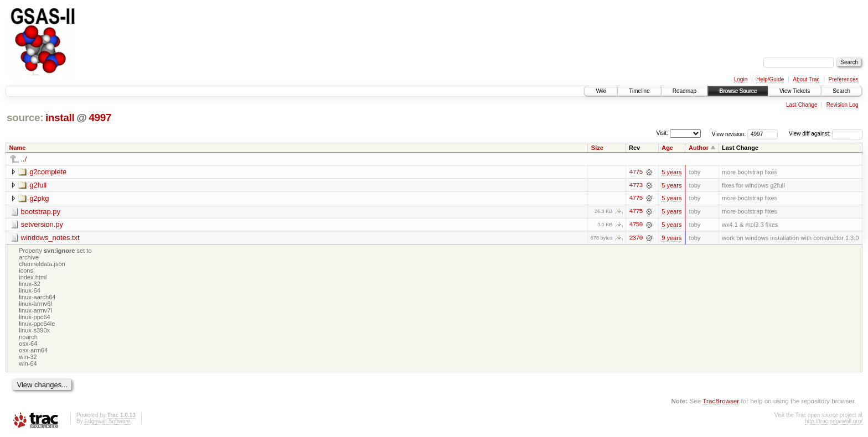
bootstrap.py (41, 212)
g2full (38, 185)
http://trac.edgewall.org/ (834, 422)
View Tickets (795, 91)
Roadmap (684, 91)
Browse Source (738, 91)
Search (841, 91)
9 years (671, 238)
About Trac (806, 79)
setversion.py (42, 225)
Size (597, 148)
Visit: (662, 133)
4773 (635, 185)
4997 (100, 118)
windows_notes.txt (50, 238)
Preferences (844, 79)
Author (699, 148)
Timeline (639, 91)
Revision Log (843, 105)
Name (18, 148)
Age (667, 148)
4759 (635, 225)
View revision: (729, 134)
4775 (635, 172)
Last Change (802, 105)
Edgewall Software (107, 422)
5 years (671, 172)
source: (25, 118)
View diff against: (826, 134)
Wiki (601, 91)
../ (24, 159)
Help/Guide (770, 79)
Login (741, 79)
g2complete (48, 172)
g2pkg (39, 198)
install (60, 118)
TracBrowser (721, 401)
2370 (635, 238)
